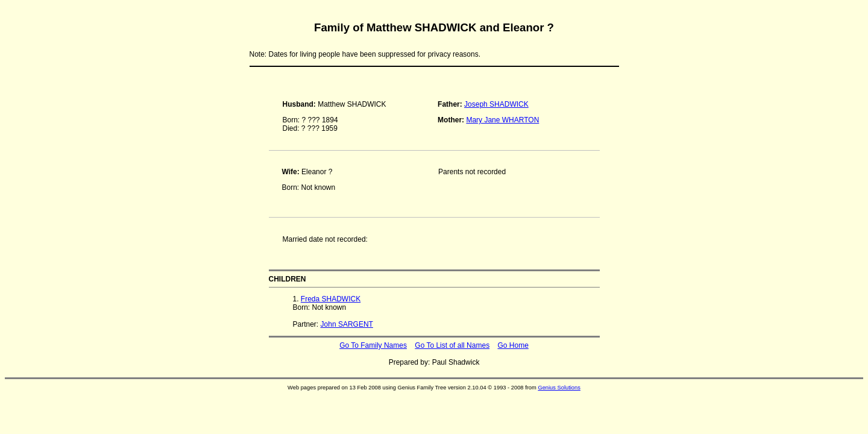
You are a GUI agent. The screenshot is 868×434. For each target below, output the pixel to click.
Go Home (513, 345)
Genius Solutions (559, 388)
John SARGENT (347, 324)
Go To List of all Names (452, 345)
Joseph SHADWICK (496, 104)
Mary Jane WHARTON (502, 120)
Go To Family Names (373, 345)
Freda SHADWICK (331, 299)
